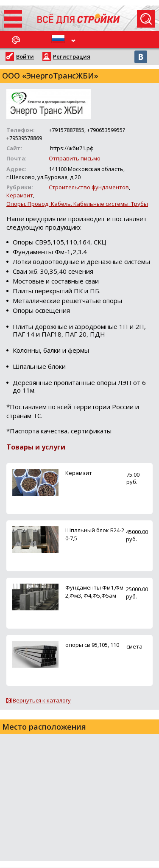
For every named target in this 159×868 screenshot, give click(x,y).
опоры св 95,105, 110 (92, 645)
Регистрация (72, 56)
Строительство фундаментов (89, 187)
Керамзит (20, 195)
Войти (25, 56)
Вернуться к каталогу (42, 700)
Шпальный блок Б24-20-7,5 (95, 534)
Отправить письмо (75, 158)
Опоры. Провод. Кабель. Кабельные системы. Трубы (77, 204)
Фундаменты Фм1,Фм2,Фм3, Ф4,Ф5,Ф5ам (94, 591)
